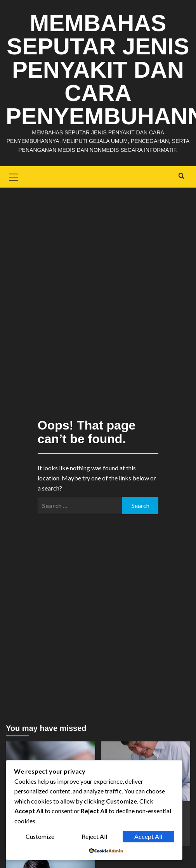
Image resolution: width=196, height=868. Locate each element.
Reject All (94, 836)
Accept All (148, 836)
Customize (40, 836)
